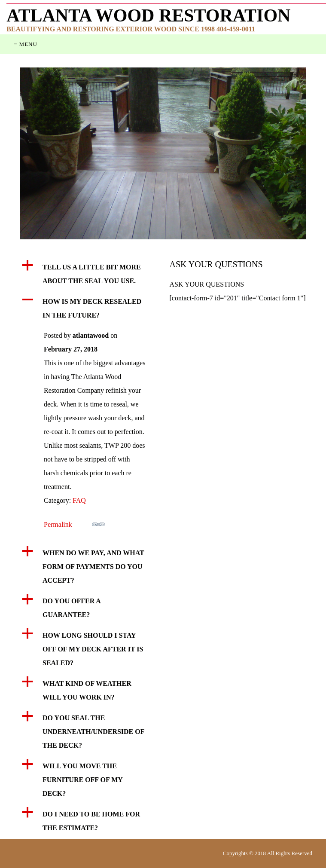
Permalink (74, 523)
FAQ (79, 500)
